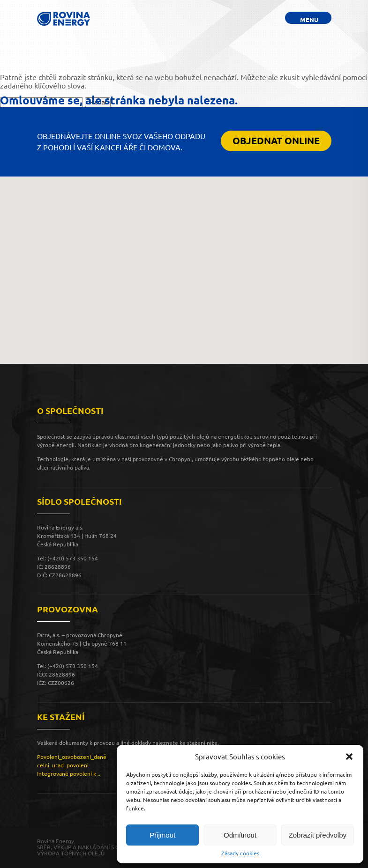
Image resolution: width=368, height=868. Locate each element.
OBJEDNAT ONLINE (276, 141)
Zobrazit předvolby (318, 835)
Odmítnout (240, 835)
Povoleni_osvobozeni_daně (72, 757)
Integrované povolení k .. (69, 774)
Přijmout (162, 835)
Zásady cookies (240, 853)
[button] (349, 757)
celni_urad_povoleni (63, 765)
